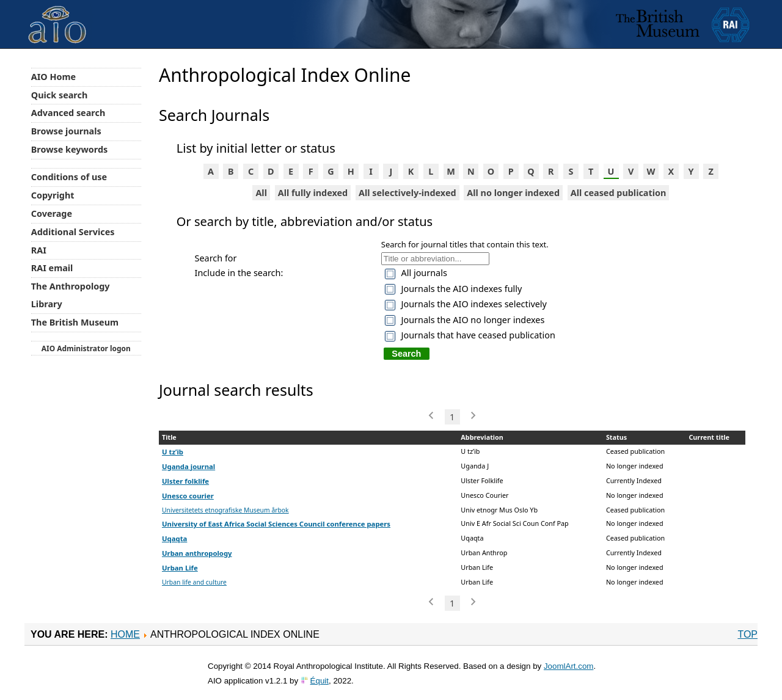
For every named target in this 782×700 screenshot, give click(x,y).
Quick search (60, 95)
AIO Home (53, 77)
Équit (320, 681)
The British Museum (75, 322)
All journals (424, 273)
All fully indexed (313, 193)
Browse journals (66, 131)
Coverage (52, 213)
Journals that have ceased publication (478, 335)
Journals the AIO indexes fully (462, 289)
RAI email (52, 268)
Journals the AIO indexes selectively (474, 304)
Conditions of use (69, 177)
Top (747, 634)
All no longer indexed (513, 193)
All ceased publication (619, 193)
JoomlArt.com (568, 666)
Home (125, 634)
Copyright (53, 195)
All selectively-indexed (407, 193)
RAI (39, 250)
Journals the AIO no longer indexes (473, 320)
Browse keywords (70, 149)
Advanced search (68, 113)
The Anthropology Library (71, 295)
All (261, 193)
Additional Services (73, 232)
